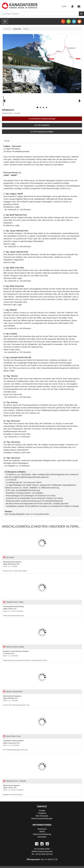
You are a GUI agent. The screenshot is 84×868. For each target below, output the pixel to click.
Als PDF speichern (42, 125)
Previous (6, 104)
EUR (65, 6)
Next (79, 104)
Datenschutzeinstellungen (42, 818)
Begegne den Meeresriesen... (14, 790)
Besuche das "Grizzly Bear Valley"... (16, 566)
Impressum (42, 829)
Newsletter (42, 837)
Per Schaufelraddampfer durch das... (16, 745)
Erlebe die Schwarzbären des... (14, 611)
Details (7, 141)
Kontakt (42, 811)
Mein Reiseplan (42, 816)
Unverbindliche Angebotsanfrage (42, 119)
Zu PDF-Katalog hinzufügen (42, 132)
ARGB (42, 832)
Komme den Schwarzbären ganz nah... (17, 701)
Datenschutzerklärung (42, 834)
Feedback (42, 813)
